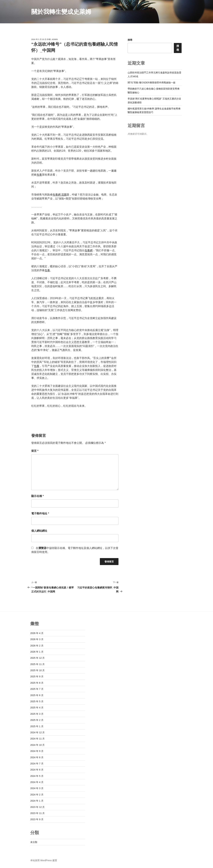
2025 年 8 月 (37, 683)
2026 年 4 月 (37, 633)
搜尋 (130, 40)
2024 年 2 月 (37, 795)
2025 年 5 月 (37, 701)
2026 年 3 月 (37, 639)
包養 (39, 175)
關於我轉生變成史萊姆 (61, 12)
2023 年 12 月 (37, 807)
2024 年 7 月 (37, 764)
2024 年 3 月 (37, 788)
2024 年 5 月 (37, 776)
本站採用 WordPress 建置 (44, 860)
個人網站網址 (39, 531)
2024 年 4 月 (37, 782)
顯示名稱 (38, 496)
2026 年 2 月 (37, 646)
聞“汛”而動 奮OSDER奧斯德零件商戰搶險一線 (152, 83)
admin (55, 39)
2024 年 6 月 (37, 770)
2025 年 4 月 (37, 708)
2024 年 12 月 (37, 732)
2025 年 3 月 (37, 714)
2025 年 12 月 (37, 658)
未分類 (34, 842)
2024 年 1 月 (37, 801)
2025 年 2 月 (37, 720)
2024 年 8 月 (37, 757)
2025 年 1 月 (37, 726)
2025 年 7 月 (37, 689)
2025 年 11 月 (37, 664)
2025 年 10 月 (37, 670)
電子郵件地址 (40, 513)
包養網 (89, 250)
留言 (35, 451)
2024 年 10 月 (37, 745)
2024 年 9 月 (37, 751)
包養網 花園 (60, 195)
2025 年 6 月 (37, 695)
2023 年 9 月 (37, 819)
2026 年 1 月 (37, 652)
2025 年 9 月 (37, 676)
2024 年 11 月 (37, 739)
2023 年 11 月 (37, 813)
